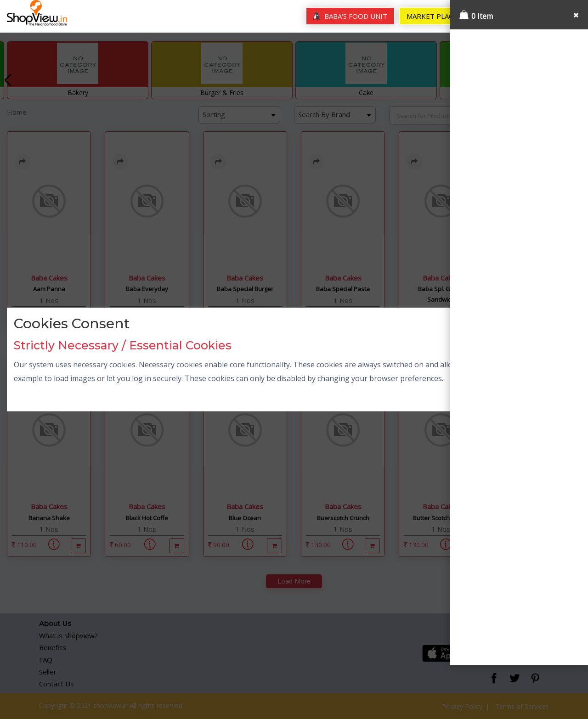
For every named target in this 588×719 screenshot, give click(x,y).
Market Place (432, 16)
